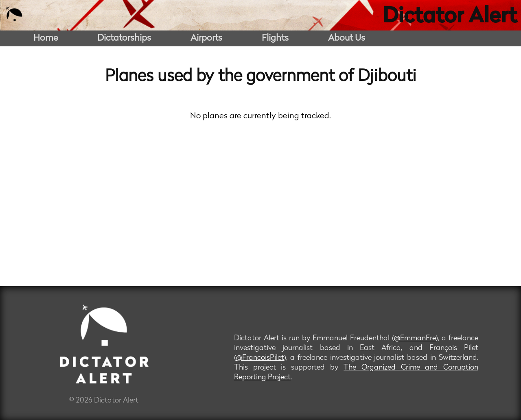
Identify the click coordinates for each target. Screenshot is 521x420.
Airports (206, 38)
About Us (347, 38)
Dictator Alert (450, 17)
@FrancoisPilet (260, 358)
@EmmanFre (415, 338)
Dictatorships (124, 38)
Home (46, 38)
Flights (275, 38)
